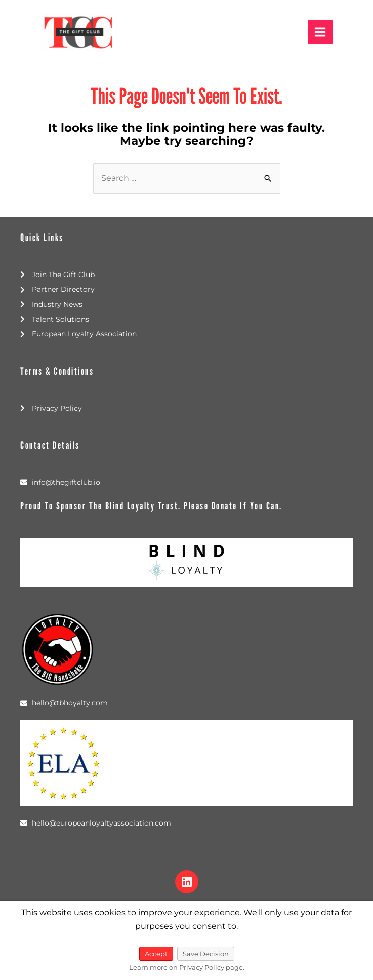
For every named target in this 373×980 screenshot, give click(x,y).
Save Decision (206, 954)
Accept (156, 954)
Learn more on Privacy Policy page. (187, 967)
